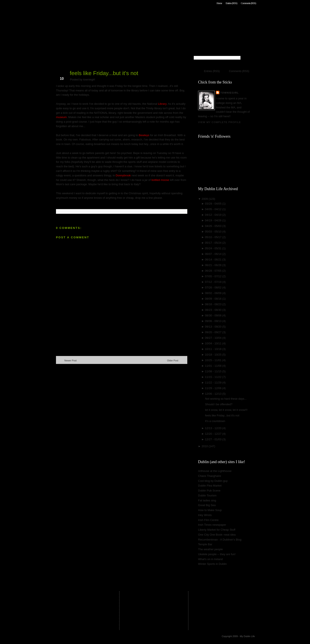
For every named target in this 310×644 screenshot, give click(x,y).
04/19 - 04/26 (214, 220)
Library (162, 104)
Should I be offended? (219, 404)
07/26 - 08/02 (214, 287)
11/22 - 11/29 (214, 383)
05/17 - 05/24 (214, 243)
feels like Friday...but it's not (104, 73)
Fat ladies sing (207, 500)
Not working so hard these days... (226, 399)
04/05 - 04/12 (214, 209)
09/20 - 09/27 (214, 332)
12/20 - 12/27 (214, 434)
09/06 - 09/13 (214, 321)
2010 (205, 446)
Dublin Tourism (207, 495)
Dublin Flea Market (210, 486)
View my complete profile (219, 122)
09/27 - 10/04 (214, 338)
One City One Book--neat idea (217, 535)
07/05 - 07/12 (214, 276)
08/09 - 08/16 (214, 299)
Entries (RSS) (231, 3)
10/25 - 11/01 (214, 360)
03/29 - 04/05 (214, 204)
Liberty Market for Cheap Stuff (217, 530)
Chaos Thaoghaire (210, 476)
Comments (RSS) (248, 3)
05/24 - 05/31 (214, 248)
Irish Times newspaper (212, 525)
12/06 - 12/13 (214, 394)
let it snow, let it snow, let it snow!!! (226, 410)
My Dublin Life (111, 15)
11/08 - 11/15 (214, 371)
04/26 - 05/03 (214, 226)
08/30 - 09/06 (214, 315)
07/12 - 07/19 (214, 282)
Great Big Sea (207, 505)
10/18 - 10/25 (214, 355)
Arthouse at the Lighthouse (215, 471)
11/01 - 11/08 (214, 366)
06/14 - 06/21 (214, 260)
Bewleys (144, 135)
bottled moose (161, 180)
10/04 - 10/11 (214, 343)
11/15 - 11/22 (214, 377)
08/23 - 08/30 (214, 310)
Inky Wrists (205, 515)
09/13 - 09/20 (214, 327)
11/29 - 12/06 (214, 388)
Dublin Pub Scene (209, 491)
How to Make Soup (210, 510)
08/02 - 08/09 (214, 293)
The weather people (210, 549)
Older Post (173, 361)
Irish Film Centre (208, 520)
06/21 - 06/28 (214, 265)
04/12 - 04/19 (214, 215)
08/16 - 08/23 (214, 304)
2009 (205, 199)
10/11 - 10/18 (214, 349)
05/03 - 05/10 (214, 232)
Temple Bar (205, 544)
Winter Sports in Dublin (212, 564)
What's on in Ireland (210, 559)
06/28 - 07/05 (214, 271)
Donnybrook (123, 175)
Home (219, 3)
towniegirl (229, 93)
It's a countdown (215, 421)
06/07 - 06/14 (214, 254)
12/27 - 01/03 (214, 439)
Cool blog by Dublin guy (213, 481)
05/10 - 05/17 (214, 237)
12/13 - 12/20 (214, 428)
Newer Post (71, 361)
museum (61, 117)
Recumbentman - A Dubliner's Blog (220, 540)
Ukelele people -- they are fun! (217, 554)
